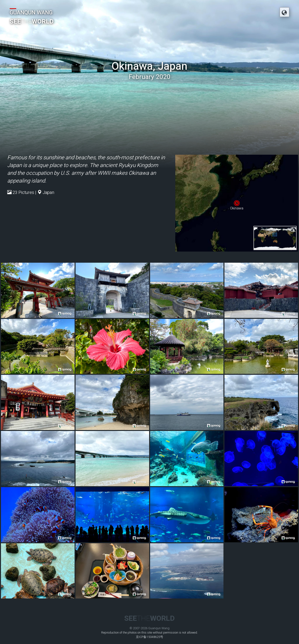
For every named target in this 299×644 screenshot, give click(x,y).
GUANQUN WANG (31, 13)
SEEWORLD (32, 22)
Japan (48, 193)
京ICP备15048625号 (149, 637)
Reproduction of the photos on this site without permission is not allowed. (149, 633)
